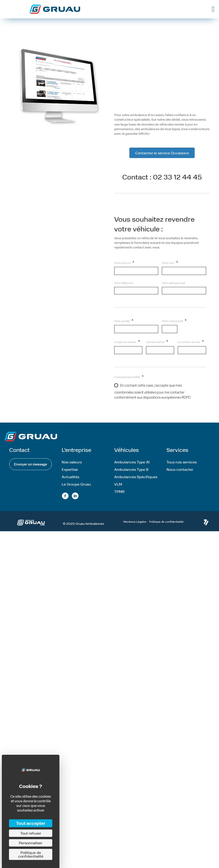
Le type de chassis (127, 341)
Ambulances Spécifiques (136, 477)
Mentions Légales (135, 522)
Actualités (70, 477)
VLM (118, 484)
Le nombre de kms (191, 341)
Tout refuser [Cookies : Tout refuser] (31, 833)
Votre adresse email (173, 283)
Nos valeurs (72, 462)
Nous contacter (180, 469)
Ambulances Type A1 (132, 462)
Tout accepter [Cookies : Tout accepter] (31, 823)
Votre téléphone (124, 283)
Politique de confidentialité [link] (31, 854)
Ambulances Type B (131, 469)
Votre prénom (124, 262)
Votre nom (170, 262)
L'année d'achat (157, 341)
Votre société (124, 320)
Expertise (70, 469)
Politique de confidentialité (166, 522)
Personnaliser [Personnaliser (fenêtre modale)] (31, 843)
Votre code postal (174, 320)
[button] (31, 464)
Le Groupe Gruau (76, 484)
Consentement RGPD (129, 376)
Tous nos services (182, 462)
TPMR (119, 491)
